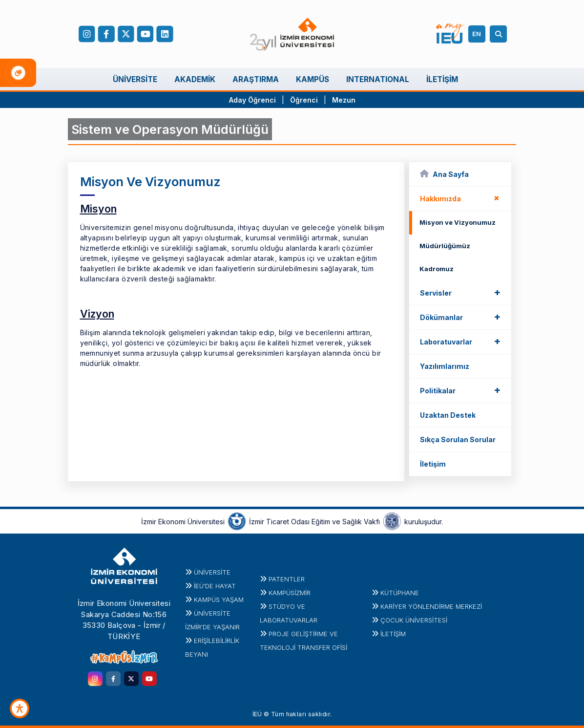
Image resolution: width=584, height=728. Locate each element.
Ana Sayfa (444, 174)
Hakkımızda (462, 198)
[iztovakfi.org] (392, 521)
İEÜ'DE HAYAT (215, 586)
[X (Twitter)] (125, 34)
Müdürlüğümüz (445, 246)
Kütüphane (400, 593)
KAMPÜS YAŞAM (219, 600)
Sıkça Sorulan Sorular (458, 439)
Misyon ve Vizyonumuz (458, 222)
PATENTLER (287, 579)
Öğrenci (305, 100)
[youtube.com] (149, 679)
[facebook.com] (106, 34)
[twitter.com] (131, 679)
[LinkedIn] (165, 34)
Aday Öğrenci (252, 100)
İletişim (433, 464)
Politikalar (460, 390)
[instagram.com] (95, 679)
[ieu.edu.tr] (292, 34)
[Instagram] (87, 34)
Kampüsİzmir (290, 593)
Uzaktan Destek (448, 415)
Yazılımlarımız (445, 366)
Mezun (344, 100)
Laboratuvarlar (460, 341)
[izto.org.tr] (237, 521)
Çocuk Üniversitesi (414, 620)
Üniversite (212, 572)
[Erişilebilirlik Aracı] (20, 708)
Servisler (460, 292)
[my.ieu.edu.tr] (450, 34)
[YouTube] (145, 34)
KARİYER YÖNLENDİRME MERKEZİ (431, 606)
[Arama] (500, 34)
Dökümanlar (460, 317)
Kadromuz (437, 269)
